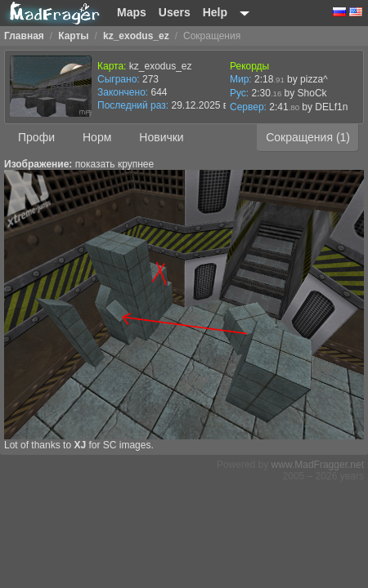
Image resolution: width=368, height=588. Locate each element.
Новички (161, 137)
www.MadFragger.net (318, 465)
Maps (132, 12)
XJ (80, 445)
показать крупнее (114, 164)
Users (175, 12)
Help (215, 12)
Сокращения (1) (308, 137)
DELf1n (331, 107)
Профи (36, 137)
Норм (97, 137)
